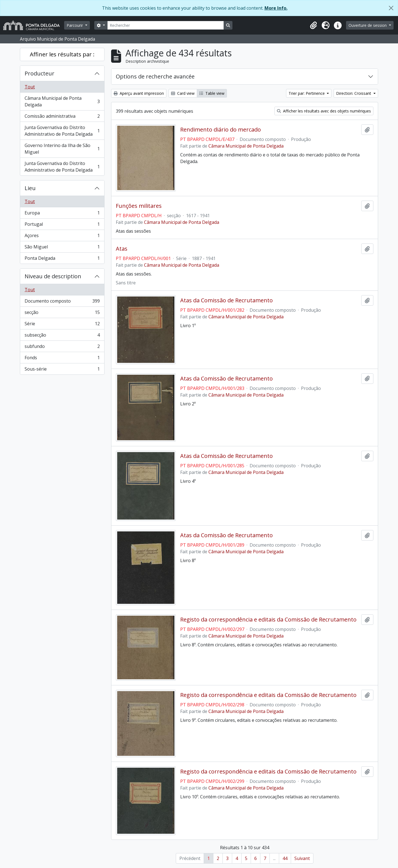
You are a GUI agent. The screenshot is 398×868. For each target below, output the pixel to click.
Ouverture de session (368, 25)
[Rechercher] (166, 25)
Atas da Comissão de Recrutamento (227, 300)
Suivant (302, 858)
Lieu (30, 188)
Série (62, 325)
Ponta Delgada (62, 259)
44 (285, 858)
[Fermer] (391, 8)
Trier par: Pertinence (307, 93)
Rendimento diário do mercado (221, 130)
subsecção (62, 336)
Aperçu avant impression (139, 93)
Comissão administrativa (62, 117)
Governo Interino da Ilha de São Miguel (62, 149)
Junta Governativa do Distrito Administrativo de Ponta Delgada (62, 131)
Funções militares (139, 206)
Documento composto (62, 302)
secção (62, 314)
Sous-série (62, 370)
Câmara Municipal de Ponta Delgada (62, 101)
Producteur (40, 73)
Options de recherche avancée (155, 76)
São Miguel (62, 248)
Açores (62, 237)
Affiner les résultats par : (62, 54)
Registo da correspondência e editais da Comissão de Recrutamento (268, 620)
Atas (122, 249)
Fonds (62, 359)
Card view (183, 93)
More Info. (276, 8)
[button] (313, 25)
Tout (30, 87)
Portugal (62, 225)
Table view (212, 93)
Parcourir (75, 25)
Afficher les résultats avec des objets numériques (324, 111)
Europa (62, 214)
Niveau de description (53, 276)
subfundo (62, 348)
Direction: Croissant (354, 93)
